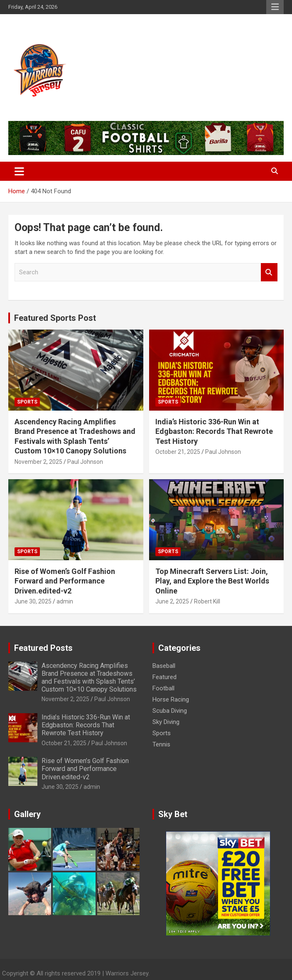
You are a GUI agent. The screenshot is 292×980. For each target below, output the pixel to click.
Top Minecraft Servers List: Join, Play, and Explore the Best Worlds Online (212, 581)
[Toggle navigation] (19, 171)
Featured (164, 677)
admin (65, 601)
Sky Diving (166, 722)
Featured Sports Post (55, 318)
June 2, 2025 (172, 601)
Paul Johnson (85, 462)
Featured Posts (43, 648)
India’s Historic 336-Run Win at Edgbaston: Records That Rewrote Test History (214, 431)
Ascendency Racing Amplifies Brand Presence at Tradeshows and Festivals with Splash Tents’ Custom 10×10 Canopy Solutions (89, 678)
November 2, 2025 (38, 462)
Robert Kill (207, 601)
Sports (27, 402)
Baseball (164, 666)
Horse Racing (171, 699)
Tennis (161, 744)
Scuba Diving (170, 711)
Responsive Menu (275, 7)
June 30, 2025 (33, 601)
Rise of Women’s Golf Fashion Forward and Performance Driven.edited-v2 (65, 581)
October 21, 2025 (178, 452)
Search (269, 272)
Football (163, 688)
